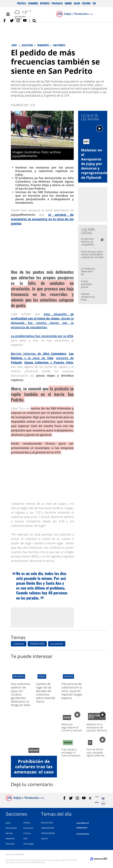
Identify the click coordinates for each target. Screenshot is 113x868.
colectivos (19, 644)
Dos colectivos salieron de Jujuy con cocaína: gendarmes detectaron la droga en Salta (21, 694)
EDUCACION (47, 823)
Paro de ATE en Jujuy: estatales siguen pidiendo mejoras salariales (97, 754)
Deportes (45, 3)
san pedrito (57, 644)
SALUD (44, 838)
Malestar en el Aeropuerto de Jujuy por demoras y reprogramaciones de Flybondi (97, 732)
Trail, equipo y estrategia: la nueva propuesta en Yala (71, 754)
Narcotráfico (19, 676)
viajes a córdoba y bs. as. (97, 716)
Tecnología (29, 844)
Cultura (86, 3)
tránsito (42, 676)
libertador (34, 750)
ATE (90, 743)
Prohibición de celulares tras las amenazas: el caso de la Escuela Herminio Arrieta (34, 772)
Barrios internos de (39, 354)
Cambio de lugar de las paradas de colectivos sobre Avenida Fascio (46, 693)
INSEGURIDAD (48, 833)
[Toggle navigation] (8, 14)
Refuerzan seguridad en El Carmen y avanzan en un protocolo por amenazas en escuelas (72, 732)
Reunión (67, 717)
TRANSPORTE (37, 644)
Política (21, 3)
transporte (68, 676)
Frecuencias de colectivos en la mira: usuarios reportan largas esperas (72, 691)
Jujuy (8, 823)
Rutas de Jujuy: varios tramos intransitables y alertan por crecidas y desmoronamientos (92, 256)
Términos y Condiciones (15, 854)
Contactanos (83, 834)
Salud (77, 3)
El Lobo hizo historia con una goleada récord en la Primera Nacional (87, 246)
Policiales (57, 3)
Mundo (68, 3)
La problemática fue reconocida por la (42, 336)
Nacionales (11, 828)
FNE (94, 3)
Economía (33, 3)
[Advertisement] (42, 617)
